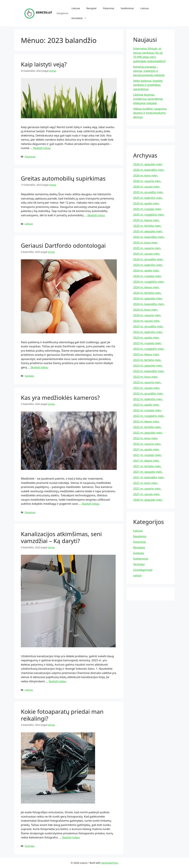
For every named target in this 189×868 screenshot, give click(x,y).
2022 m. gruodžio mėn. (148, 393)
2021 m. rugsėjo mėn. (148, 455)
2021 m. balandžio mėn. (149, 477)
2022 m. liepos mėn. (146, 421)
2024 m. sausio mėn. (147, 321)
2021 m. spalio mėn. (146, 449)
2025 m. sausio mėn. (147, 254)
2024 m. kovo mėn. (146, 310)
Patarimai (109, 8)
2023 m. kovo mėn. (146, 377)
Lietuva (76, 8)
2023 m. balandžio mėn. (149, 371)
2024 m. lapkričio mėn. (148, 265)
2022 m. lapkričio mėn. (148, 399)
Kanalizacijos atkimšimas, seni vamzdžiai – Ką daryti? (61, 537)
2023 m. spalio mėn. (146, 338)
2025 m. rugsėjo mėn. (148, 209)
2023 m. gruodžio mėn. (148, 326)
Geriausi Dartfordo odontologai (63, 245)
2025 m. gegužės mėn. (148, 231)
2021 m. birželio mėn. (147, 466)
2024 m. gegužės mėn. (148, 298)
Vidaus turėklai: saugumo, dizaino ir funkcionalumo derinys (150, 113)
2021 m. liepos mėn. (146, 461)
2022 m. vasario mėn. (147, 444)
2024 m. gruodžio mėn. (148, 259)
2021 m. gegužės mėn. (148, 472)
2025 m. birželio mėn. (147, 226)
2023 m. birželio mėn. (147, 360)
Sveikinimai (127, 8)
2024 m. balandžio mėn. (149, 304)
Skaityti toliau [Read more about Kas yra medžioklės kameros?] (91, 504)
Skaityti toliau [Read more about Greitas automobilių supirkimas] (96, 215)
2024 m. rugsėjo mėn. (148, 276)
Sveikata (29, 376)
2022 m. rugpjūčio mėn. (149, 416)
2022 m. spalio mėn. (146, 405)
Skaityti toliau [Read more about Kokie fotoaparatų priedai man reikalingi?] (71, 837)
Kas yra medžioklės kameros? (60, 398)
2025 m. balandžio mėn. (149, 237)
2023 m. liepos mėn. (146, 354)
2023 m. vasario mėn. (147, 382)
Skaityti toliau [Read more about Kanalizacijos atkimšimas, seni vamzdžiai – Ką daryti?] (57, 681)
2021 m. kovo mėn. (146, 483)
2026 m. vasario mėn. (147, 181)
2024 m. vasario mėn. (147, 315)
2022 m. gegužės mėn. (148, 433)
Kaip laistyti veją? (44, 64)
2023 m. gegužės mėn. (148, 366)
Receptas (139, 547)
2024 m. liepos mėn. (146, 287)
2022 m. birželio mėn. (147, 427)
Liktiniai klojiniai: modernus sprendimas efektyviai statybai (148, 99)
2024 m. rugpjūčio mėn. (149, 282)
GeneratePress (110, 863)
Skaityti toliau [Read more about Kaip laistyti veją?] (42, 148)
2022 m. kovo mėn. (146, 438)
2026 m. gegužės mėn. (148, 164)
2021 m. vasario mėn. (147, 489)
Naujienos (140, 536)
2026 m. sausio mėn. (147, 187)
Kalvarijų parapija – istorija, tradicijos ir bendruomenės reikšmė (149, 71)
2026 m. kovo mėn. (146, 175)
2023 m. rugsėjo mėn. (148, 343)
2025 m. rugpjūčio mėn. (149, 215)
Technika (30, 846)
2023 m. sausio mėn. (147, 388)
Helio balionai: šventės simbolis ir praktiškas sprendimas (148, 85)
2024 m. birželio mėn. (147, 293)
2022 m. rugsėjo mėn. (148, 410)
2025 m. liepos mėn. (146, 220)
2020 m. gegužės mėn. (148, 500)
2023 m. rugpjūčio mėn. (149, 349)
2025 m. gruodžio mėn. (148, 192)
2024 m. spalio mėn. (146, 270)
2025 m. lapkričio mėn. (148, 198)
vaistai (137, 575)
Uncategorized (143, 570)
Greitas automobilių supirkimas (63, 178)
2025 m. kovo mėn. (146, 242)
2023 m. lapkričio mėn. (148, 332)
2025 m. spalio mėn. (146, 203)
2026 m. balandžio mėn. (149, 170)
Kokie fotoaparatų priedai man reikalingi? (62, 715)
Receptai (91, 8)
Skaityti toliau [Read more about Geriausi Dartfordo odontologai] (39, 367)
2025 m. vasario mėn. (147, 248)
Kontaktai (81, 18)
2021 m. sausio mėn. (147, 494)
